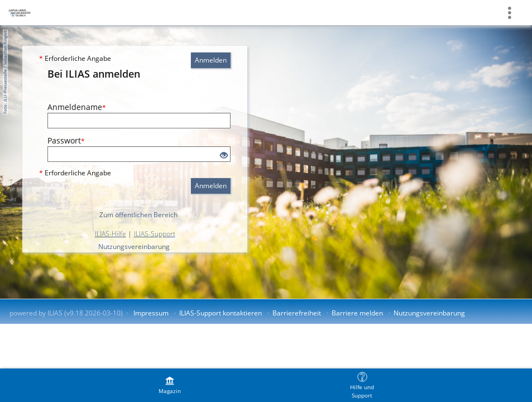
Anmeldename (77, 107)
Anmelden (211, 60)
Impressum (151, 313)
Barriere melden (357, 313)
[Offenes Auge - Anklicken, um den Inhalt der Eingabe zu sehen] (224, 155)
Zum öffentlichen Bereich (138, 215)
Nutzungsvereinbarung (134, 247)
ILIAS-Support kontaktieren (221, 313)
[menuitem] (170, 385)
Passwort (66, 140)
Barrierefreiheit (297, 313)
